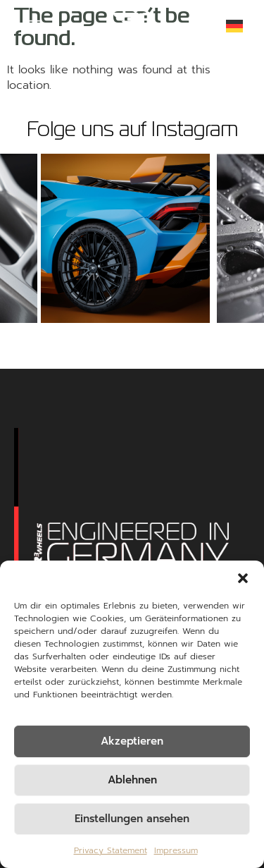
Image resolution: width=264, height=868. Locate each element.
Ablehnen (132, 780)
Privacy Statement (111, 850)
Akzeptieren (132, 741)
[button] (243, 578)
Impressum (176, 850)
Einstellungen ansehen (132, 819)
